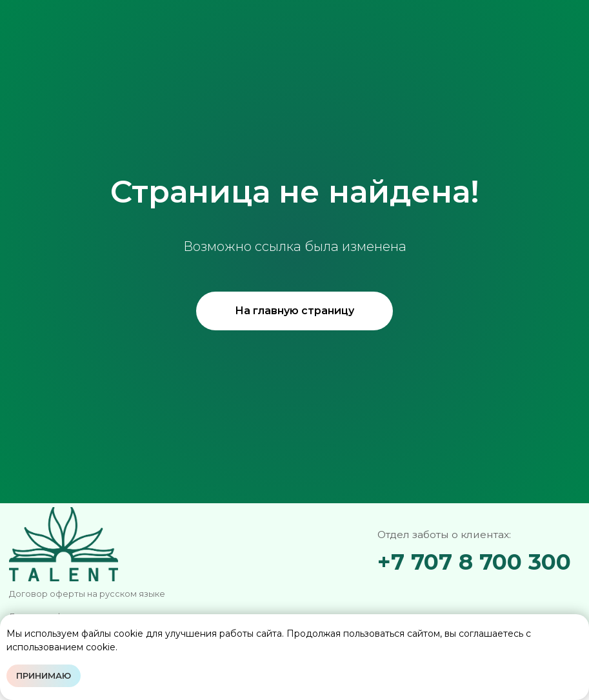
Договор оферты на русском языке (87, 594)
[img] (466, 595)
